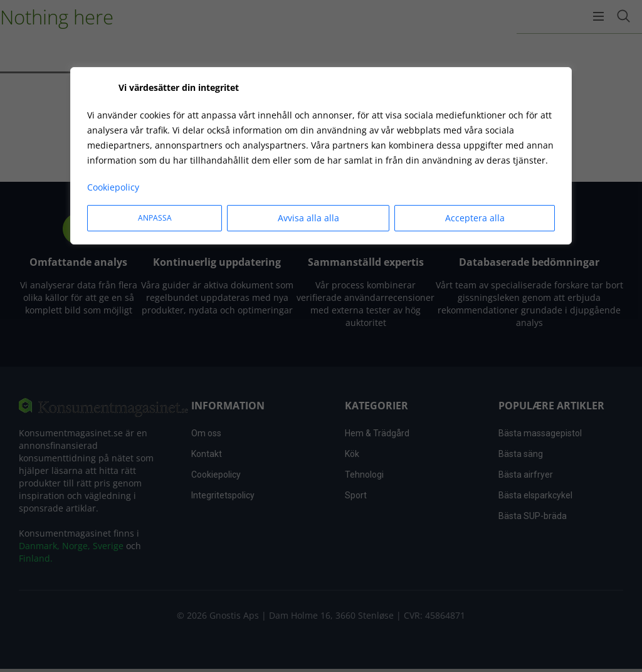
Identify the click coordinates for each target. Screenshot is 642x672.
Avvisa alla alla (308, 218)
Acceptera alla (475, 218)
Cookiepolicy (113, 187)
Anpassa (155, 218)
